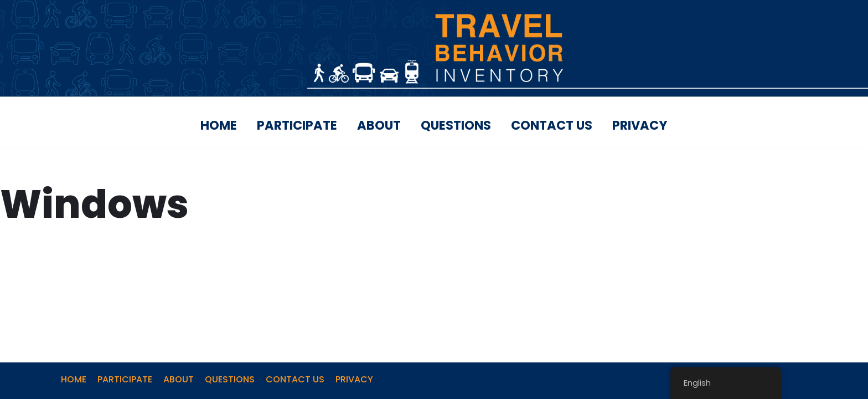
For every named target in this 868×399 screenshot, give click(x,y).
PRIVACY (640, 125)
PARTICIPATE (297, 125)
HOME (219, 125)
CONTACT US (552, 125)
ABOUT (379, 125)
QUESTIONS (456, 125)
